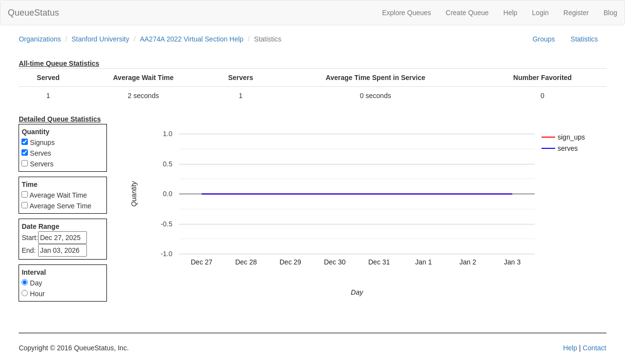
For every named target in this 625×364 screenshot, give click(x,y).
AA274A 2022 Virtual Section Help (191, 39)
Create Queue (467, 13)
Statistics (584, 39)
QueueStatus (33, 13)
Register (576, 13)
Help (510, 13)
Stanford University (100, 39)
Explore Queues (406, 13)
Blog (610, 13)
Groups (544, 39)
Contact (594, 348)
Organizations (40, 39)
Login (541, 13)
